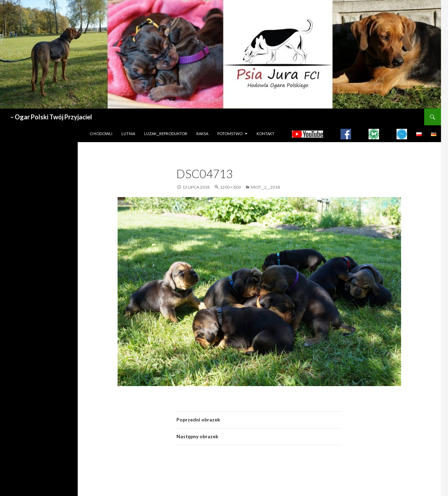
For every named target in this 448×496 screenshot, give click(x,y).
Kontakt (265, 134)
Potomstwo (230, 134)
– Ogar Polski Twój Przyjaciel (51, 117)
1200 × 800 (230, 187)
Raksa (202, 134)
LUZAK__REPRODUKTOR (166, 134)
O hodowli (101, 134)
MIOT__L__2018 (265, 187)
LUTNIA (128, 134)
